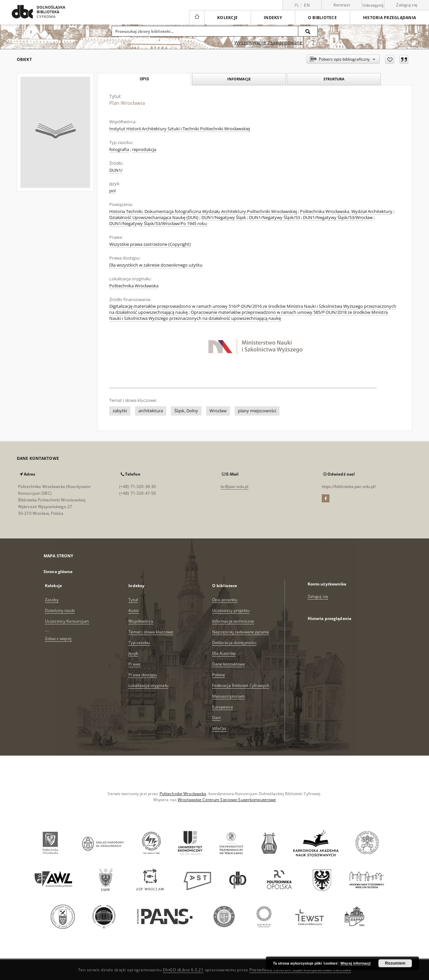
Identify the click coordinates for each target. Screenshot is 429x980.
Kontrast (342, 5)
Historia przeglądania (389, 18)
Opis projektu (225, 600)
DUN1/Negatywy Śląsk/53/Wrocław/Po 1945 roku (158, 224)
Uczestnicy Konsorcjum (67, 621)
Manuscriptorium (229, 696)
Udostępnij (373, 5)
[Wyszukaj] (308, 31)
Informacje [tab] (239, 79)
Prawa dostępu (143, 675)
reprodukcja (144, 150)
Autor (134, 610)
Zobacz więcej (58, 639)
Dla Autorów (224, 653)
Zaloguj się (407, 5)
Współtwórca (141, 621)
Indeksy (273, 18)
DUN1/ (116, 170)
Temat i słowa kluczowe (151, 632)
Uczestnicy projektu (231, 610)
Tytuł (133, 600)
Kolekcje (227, 18)
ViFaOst (219, 728)
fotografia (119, 150)
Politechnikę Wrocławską (183, 794)
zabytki (120, 411)
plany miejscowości (257, 411)
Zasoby (52, 600)
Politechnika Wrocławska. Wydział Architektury (346, 212)
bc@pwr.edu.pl (235, 486)
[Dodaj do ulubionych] (390, 59)
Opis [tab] (144, 79)
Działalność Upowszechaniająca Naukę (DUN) (154, 218)
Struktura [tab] (334, 79)
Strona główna (58, 572)
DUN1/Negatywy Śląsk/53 (274, 218)
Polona (219, 675)
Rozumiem (395, 963)
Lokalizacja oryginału (148, 685)
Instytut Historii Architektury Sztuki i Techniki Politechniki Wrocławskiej (180, 129)
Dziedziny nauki (60, 610)
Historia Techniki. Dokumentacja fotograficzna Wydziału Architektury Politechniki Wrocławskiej (203, 212)
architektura (151, 411)
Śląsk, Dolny (186, 411)
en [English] (307, 5)
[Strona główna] (197, 17)
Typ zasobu (139, 643)
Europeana (223, 707)
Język (133, 653)
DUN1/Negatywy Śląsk (224, 218)
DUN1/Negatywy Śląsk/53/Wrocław (338, 218)
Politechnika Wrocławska (134, 286)
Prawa (134, 664)
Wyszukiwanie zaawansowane (268, 42)
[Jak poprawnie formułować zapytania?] (313, 43)
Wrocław (218, 411)
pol (112, 191)
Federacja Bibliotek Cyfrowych (241, 685)
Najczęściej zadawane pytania (241, 632)
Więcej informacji (356, 963)
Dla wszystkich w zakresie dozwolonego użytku (156, 265)
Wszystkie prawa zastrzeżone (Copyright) (150, 244)
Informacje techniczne (233, 621)
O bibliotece (322, 18)
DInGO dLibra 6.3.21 (183, 970)
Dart (216, 718)
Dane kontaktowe (229, 664)
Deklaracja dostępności (234, 643)
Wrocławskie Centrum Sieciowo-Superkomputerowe (227, 800)
